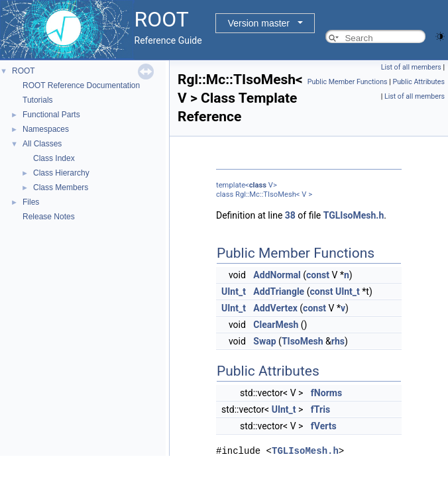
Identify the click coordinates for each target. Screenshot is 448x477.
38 (290, 215)
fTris (320, 409)
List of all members (411, 67)
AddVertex (275, 308)
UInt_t (234, 291)
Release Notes (49, 217)
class (258, 185)
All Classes (42, 144)
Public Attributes (419, 82)
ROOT (24, 71)
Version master (259, 23)
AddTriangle (279, 291)
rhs (338, 341)
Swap (264, 341)
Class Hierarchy (61, 173)
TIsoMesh (303, 341)
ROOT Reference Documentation (81, 85)
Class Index (54, 158)
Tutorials (38, 100)
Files (31, 202)
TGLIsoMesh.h (354, 215)
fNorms (326, 393)
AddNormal (277, 275)
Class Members (61, 187)
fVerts (324, 426)
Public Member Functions (348, 82)
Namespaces (46, 129)
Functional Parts (51, 115)
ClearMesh (276, 325)
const (318, 275)
